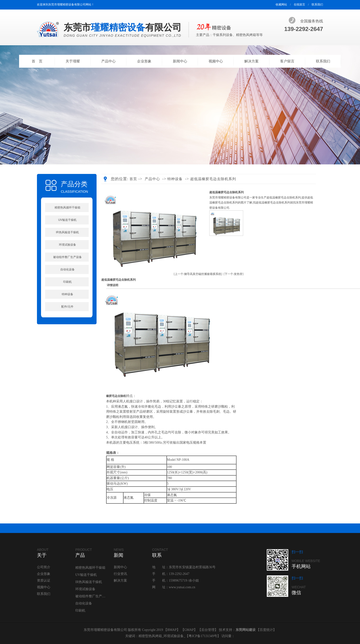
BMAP (172, 630)
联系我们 (317, 5)
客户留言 (287, 61)
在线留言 (299, 5)
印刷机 (67, 282)
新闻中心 (180, 61)
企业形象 (144, 61)
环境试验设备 (67, 245)
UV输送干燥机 (67, 220)
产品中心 (108, 61)
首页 (133, 179)
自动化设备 (67, 269)
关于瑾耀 (73, 61)
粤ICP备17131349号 (203, 636)
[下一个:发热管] (234, 274)
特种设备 (67, 294)
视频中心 (216, 61)
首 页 (37, 61)
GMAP (189, 630)
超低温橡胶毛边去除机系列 (213, 179)
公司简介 (44, 567)
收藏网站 (281, 5)
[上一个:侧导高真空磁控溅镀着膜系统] (198, 274)
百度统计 (266, 630)
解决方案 (252, 61)
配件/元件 (67, 307)
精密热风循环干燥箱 (67, 208)
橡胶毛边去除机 (116, 396)
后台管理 (208, 630)
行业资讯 (120, 574)
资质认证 (44, 581)
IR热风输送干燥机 (67, 232)
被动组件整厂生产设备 (67, 257)
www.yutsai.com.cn (182, 587)
